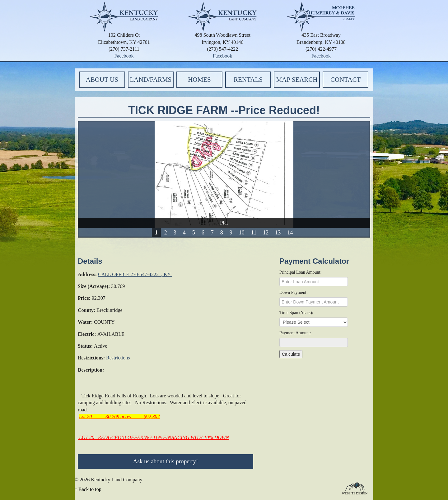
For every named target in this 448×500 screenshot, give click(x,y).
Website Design (355, 493)
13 (278, 233)
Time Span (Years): (296, 313)
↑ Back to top (88, 489)
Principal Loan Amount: (300, 272)
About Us (102, 80)
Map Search (297, 80)
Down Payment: (294, 292)
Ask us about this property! (166, 461)
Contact (345, 80)
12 (266, 233)
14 (290, 233)
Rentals (248, 80)
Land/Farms (151, 80)
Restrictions (118, 358)
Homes (199, 80)
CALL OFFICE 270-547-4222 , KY (135, 274)
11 (254, 233)
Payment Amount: (295, 333)
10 (242, 233)
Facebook (124, 56)
